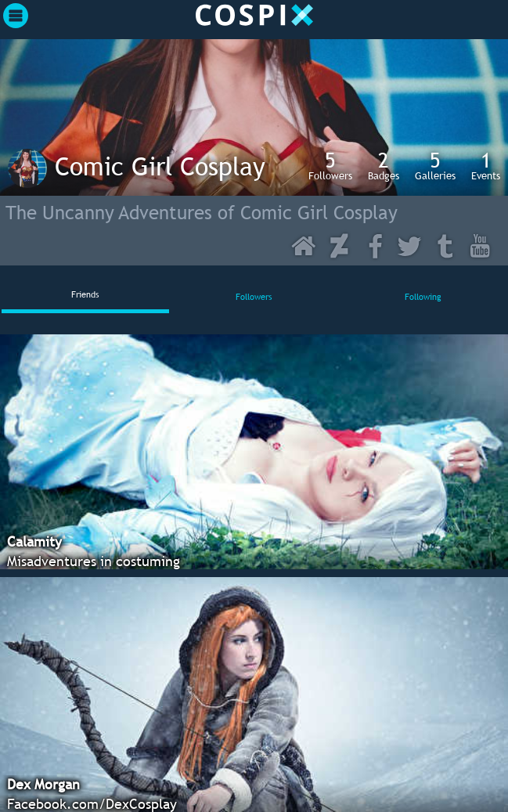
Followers (330, 165)
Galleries (435, 165)
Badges (384, 165)
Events (486, 165)
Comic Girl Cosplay (160, 166)
